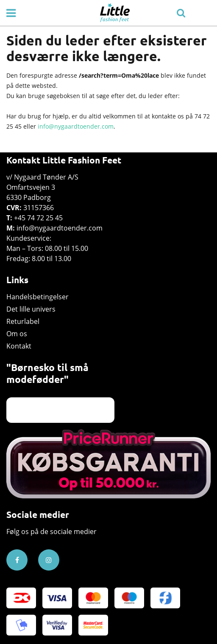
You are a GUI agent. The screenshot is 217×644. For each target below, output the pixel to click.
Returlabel (23, 321)
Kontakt (19, 346)
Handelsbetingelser (38, 297)
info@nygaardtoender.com (76, 126)
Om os (17, 334)
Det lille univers (31, 309)
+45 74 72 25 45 (38, 218)
